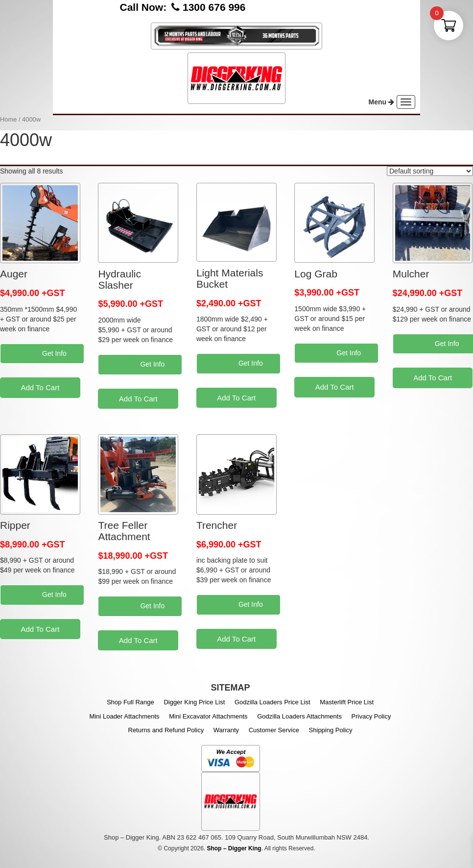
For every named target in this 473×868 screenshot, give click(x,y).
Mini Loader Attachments (125, 716)
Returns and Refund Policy (166, 730)
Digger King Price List (194, 702)
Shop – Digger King (234, 848)
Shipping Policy (331, 730)
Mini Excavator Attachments (208, 716)
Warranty (226, 730)
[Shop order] (430, 171)
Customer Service (274, 730)
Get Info (55, 353)
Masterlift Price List (347, 702)
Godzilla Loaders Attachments (299, 716)
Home (8, 119)
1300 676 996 (214, 7)
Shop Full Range (130, 702)
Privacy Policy (371, 716)
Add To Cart (40, 387)
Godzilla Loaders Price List (272, 702)
